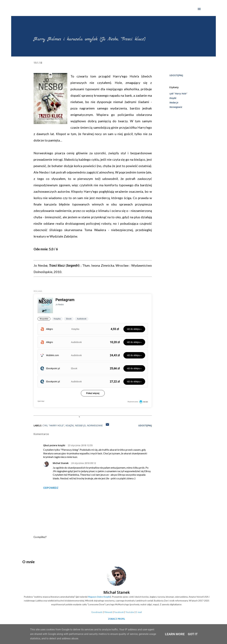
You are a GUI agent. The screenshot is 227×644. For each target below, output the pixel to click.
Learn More (175, 634)
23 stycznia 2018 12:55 (80, 445)
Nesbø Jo (174, 103)
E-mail (139, 612)
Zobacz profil (117, 619)
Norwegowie (176, 107)
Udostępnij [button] (176, 75)
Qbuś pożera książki (54, 445)
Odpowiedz (51, 488)
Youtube (130, 612)
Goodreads (97, 612)
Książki (173, 98)
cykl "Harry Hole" (178, 94)
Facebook (119, 612)
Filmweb (108, 612)
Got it (193, 634)
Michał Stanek (61, 463)
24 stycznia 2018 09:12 (84, 463)
